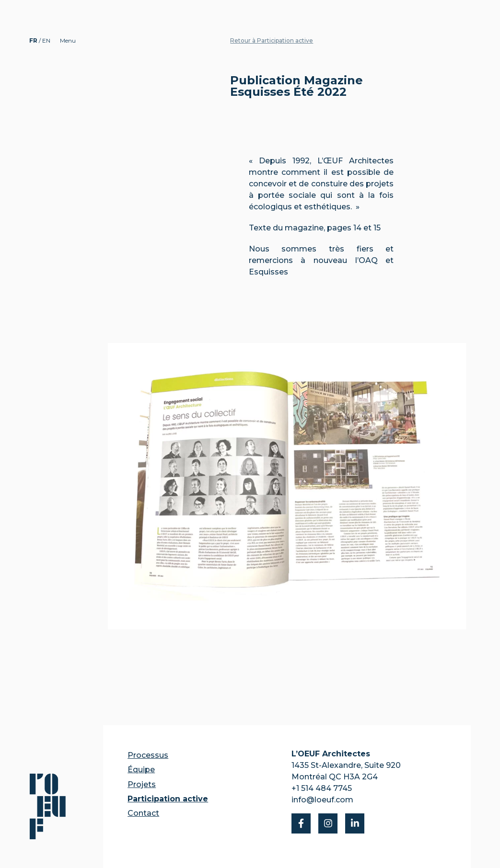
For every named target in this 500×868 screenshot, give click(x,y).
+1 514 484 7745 (322, 788)
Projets (142, 784)
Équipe (141, 770)
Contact (143, 813)
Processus (148, 755)
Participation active (168, 799)
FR (34, 40)
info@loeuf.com (322, 800)
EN (46, 40)
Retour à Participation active (272, 40)
